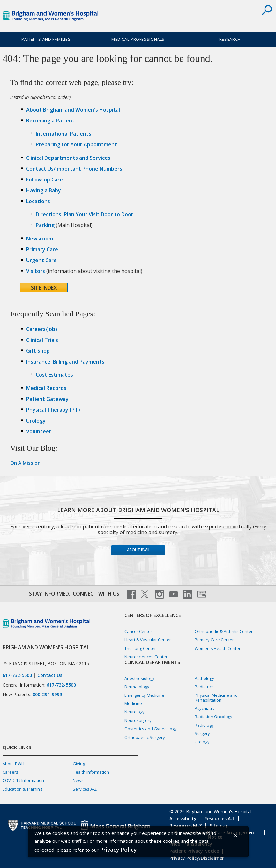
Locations (38, 201)
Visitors (36, 271)
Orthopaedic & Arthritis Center (224, 631)
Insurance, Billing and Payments (65, 362)
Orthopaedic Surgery (145, 737)
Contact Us (50, 675)
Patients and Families (46, 39)
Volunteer (39, 431)
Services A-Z (85, 789)
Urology (36, 421)
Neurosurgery (138, 720)
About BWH (138, 550)
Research (230, 39)
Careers (10, 772)
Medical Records (46, 388)
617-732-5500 (17, 675)
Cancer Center (138, 631)
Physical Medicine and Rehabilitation (216, 698)
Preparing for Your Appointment (76, 144)
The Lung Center (140, 648)
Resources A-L (220, 818)
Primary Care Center (214, 640)
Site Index (44, 288)
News (78, 780)
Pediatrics (204, 687)
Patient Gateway (47, 399)
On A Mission (25, 463)
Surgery (202, 733)
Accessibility (183, 818)
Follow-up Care (45, 180)
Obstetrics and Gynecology (151, 729)
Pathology (204, 678)
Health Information (91, 772)
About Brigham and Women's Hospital (73, 110)
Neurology (134, 712)
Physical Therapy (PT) (53, 410)
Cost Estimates (54, 375)
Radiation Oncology (213, 717)
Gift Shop (38, 351)
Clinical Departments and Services (68, 158)
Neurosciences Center (146, 657)
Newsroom (40, 239)
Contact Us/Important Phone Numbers (74, 169)
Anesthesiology (139, 678)
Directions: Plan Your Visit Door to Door (85, 214)
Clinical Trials (42, 340)
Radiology (204, 725)
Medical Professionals (138, 39)
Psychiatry (205, 708)
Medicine (133, 703)
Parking (45, 225)
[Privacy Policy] (118, 849)
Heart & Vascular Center (148, 640)
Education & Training (22, 789)
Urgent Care (41, 260)
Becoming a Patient (50, 121)
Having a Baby (44, 190)
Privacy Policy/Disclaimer (197, 858)
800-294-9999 (47, 694)
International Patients (63, 134)
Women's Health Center (218, 648)
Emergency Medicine (144, 695)
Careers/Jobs (42, 329)
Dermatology (137, 687)
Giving (79, 764)
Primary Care (42, 249)
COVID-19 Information (23, 780)
